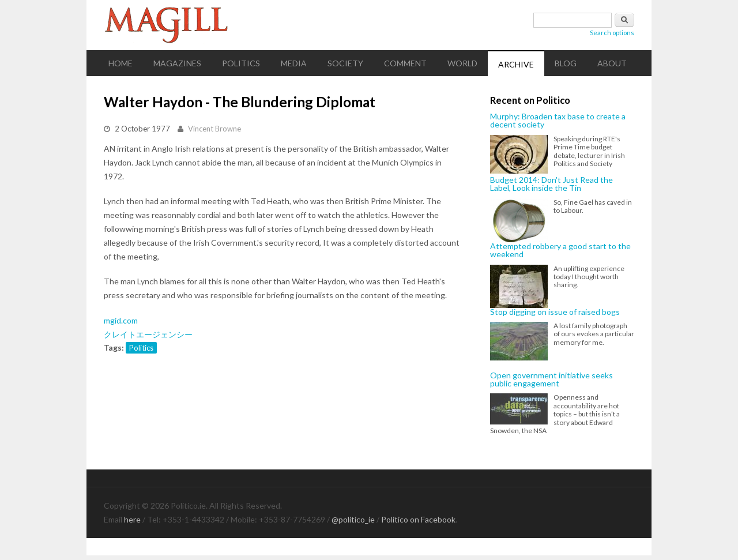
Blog (566, 63)
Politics (241, 63)
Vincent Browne (214, 129)
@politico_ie (353, 519)
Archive (516, 64)
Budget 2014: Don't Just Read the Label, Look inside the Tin (551, 184)
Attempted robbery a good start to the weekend (560, 251)
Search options (612, 33)
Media (294, 63)
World (462, 63)
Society (345, 63)
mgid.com (121, 320)
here (132, 519)
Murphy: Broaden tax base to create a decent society (558, 121)
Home (121, 63)
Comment (405, 63)
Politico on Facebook (418, 519)
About (612, 63)
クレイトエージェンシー (148, 334)
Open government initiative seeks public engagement (551, 380)
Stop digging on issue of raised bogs (555, 312)
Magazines (177, 63)
